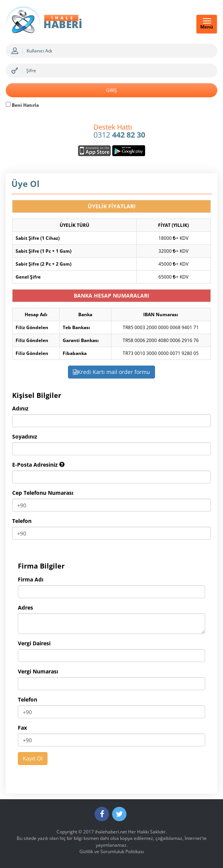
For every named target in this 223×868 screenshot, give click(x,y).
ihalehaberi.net (111, 832)
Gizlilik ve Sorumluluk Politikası (112, 851)
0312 (119, 131)
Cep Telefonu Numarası (43, 493)
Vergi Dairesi (34, 643)
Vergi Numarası (38, 671)
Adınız (20, 408)
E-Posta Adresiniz (38, 465)
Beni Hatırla (22, 105)
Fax (22, 728)
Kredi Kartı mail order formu (111, 372)
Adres (25, 607)
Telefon (22, 521)
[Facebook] (102, 814)
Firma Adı (31, 579)
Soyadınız (25, 436)
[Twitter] (119, 814)
